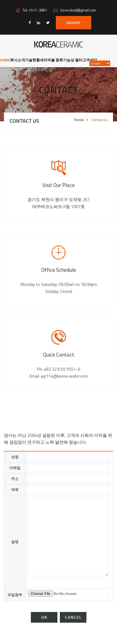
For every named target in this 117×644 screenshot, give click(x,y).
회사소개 (18, 60)
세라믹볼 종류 (51, 60)
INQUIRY (74, 23)
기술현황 (32, 60)
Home (5, 60)
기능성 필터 (73, 60)
